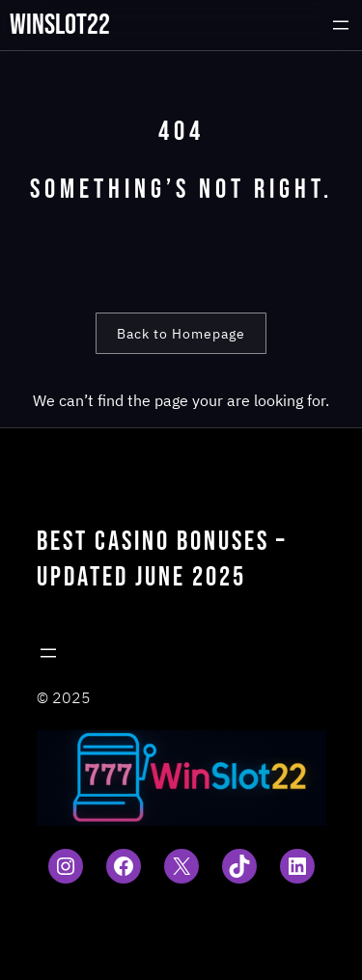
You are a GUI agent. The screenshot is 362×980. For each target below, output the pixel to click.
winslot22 (60, 25)
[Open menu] (341, 25)
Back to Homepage (181, 334)
